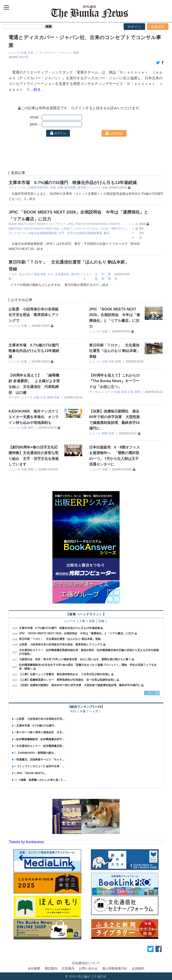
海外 (31, 428)
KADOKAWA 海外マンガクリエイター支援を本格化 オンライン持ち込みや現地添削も (34, 417)
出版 (24, 53)
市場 (53, 187)
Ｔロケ (13, 274)
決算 (111, 433)
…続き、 (37, 89)
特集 (57, 397)
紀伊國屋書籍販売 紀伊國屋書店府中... (40, 739)
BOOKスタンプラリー (52, 224)
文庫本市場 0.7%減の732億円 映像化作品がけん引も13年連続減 (73, 183)
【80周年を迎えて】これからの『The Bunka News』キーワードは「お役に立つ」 (114, 381)
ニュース (14, 53)
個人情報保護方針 (115, 968)
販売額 (82, 187)
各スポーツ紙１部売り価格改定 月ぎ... (40, 732)
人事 (82, 621)
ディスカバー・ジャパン (55, 53)
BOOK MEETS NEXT (22, 224)
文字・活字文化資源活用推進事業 (80, 233)
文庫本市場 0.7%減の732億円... (36, 726)
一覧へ (150, 693)
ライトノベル (17, 187)
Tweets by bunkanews (26, 842)
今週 (83, 711)
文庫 (60, 187)
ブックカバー (17, 233)
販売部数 (70, 187)
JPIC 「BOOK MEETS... (31, 773)
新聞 (118, 361)
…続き (31, 199)
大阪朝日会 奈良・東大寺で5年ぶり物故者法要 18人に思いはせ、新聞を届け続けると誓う (75, 659)
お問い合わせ (88, 968)
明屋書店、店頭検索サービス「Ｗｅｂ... (40, 760)
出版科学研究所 (38, 187)
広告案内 (68, 968)
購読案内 (51, 968)
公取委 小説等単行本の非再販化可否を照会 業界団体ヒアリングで (34, 315)
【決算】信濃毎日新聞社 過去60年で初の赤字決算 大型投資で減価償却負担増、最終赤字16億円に (80, 685)
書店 (107, 233)
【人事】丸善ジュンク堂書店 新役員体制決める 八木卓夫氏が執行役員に (65, 674)
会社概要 (34, 968)
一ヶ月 (94, 711)
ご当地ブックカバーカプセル (79, 229)
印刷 (111, 361)
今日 (73, 711)
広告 (31, 53)
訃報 (101, 621)
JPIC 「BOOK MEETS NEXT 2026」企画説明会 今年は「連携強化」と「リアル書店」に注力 (76, 633)
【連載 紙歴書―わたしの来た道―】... (42, 780)
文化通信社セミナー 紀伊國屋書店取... (40, 746)
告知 (124, 392)
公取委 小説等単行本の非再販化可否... (40, 719)
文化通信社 (62, 274)
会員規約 (138, 968)
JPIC (71, 224)
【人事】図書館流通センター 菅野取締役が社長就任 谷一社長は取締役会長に (67, 680)
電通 (76, 53)
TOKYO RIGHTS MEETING (41, 229)
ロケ (50, 274)
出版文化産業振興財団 (42, 233)
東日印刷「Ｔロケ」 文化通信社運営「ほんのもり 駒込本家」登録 (115, 351)
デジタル (14, 397)
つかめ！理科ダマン (113, 229)
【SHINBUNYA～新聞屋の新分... (36, 753)
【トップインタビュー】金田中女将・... (40, 766)
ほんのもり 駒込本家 (33, 274)
